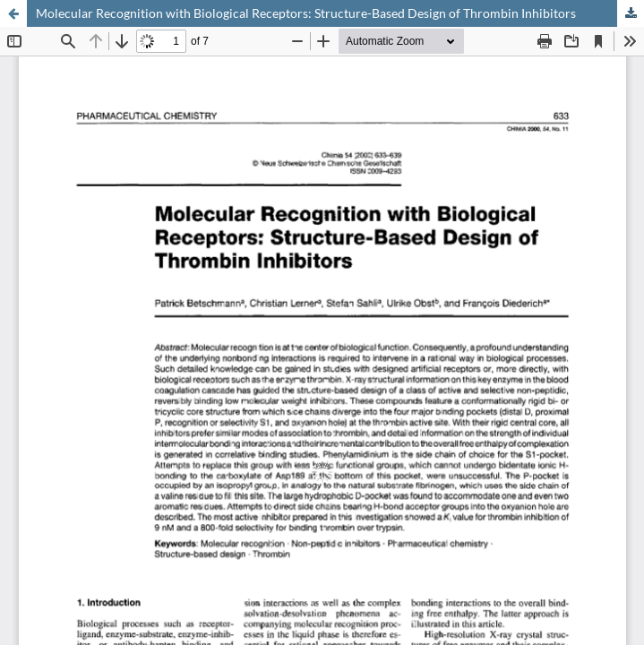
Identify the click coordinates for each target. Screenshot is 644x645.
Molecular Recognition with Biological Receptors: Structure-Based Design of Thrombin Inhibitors (306, 13)
